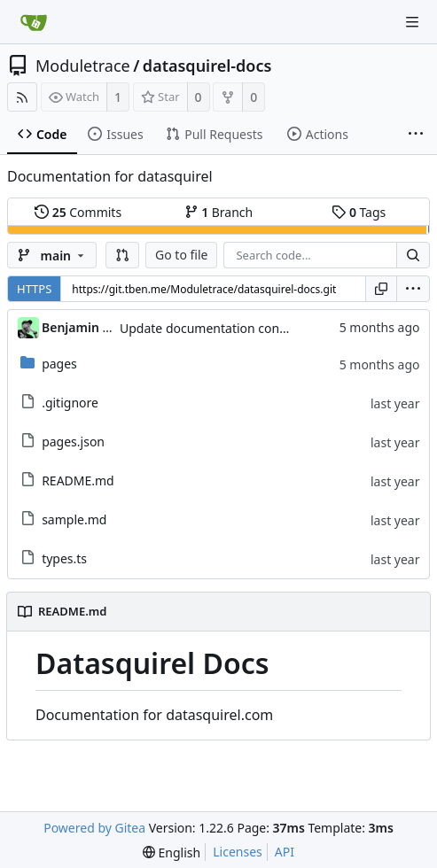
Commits (78, 212)
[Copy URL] (381, 289)
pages (59, 364)
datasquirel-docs (207, 66)
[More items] (416, 135)
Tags (359, 212)
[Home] (34, 22)
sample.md (74, 519)
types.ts (64, 558)
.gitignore (70, 403)
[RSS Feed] (22, 97)
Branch (219, 212)
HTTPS (34, 289)
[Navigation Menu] (412, 22)
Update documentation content (211, 328)
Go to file (181, 255)
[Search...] (413, 255)
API (285, 852)
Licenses (238, 852)
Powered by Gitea (94, 828)
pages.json (73, 442)
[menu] (413, 289)
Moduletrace (83, 66)
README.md (78, 480)
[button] (122, 255)
